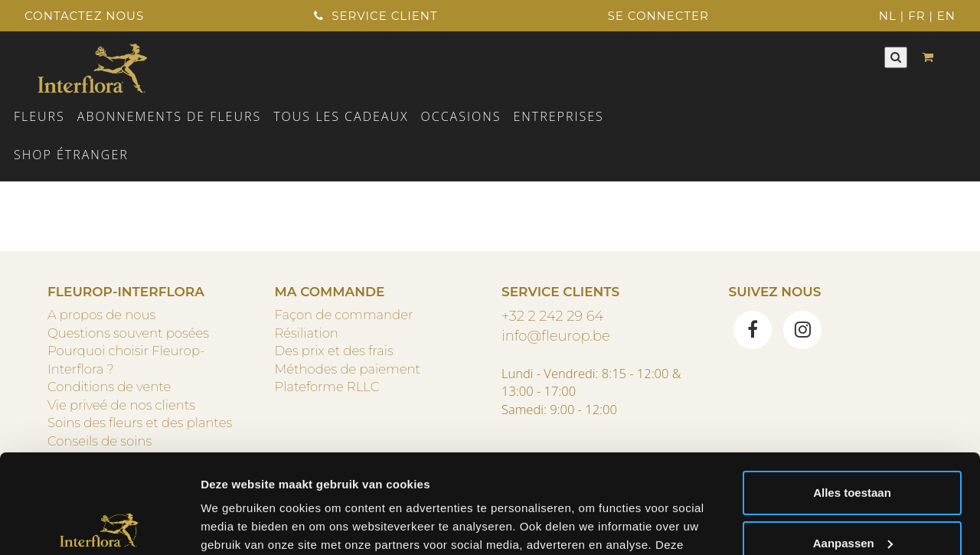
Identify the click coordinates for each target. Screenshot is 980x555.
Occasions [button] (461, 116)
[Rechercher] (896, 57)
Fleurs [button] (39, 116)
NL (888, 16)
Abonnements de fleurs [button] (169, 116)
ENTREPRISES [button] (558, 116)
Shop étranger (71, 155)
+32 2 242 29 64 (552, 316)
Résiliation (307, 333)
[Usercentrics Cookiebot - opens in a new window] (99, 525)
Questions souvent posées (128, 333)
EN (946, 16)
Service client (376, 16)
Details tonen (237, 525)
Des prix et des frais (334, 351)
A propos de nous (101, 315)
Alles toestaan (852, 394)
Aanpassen (853, 444)
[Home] (92, 67)
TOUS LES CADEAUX (341, 116)
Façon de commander (344, 315)
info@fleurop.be (556, 336)
